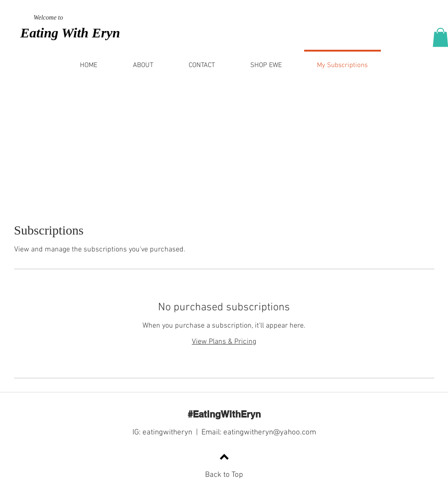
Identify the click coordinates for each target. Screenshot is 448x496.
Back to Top (224, 475)
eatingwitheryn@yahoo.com (270, 433)
